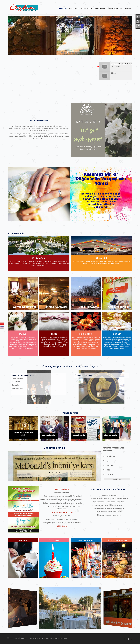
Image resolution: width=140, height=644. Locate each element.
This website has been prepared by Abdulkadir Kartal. (49, 639)
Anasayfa (12, 638)
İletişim (22, 638)
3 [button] (68, 53)
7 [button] (79, 53)
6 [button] (76, 53)
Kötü (108, 470)
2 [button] (65, 53)
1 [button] (63, 53)
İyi (108, 461)
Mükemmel (111, 456)
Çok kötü (110, 474)
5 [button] (73, 53)
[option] (70, 35)
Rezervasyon (101, 217)
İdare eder (110, 465)
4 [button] (71, 53)
